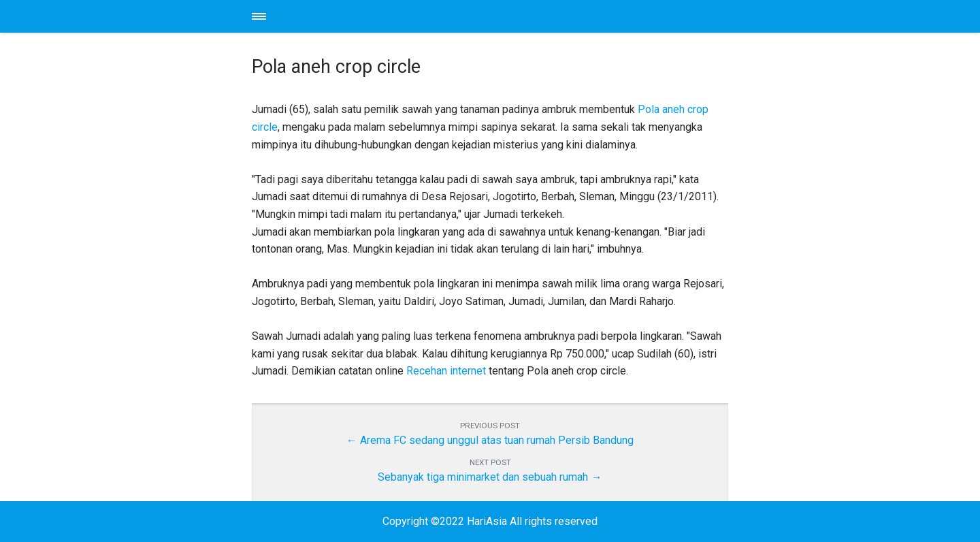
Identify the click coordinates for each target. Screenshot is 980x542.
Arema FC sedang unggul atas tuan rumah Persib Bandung (497, 440)
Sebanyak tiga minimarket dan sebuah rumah (483, 477)
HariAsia (490, 16)
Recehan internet (446, 371)
